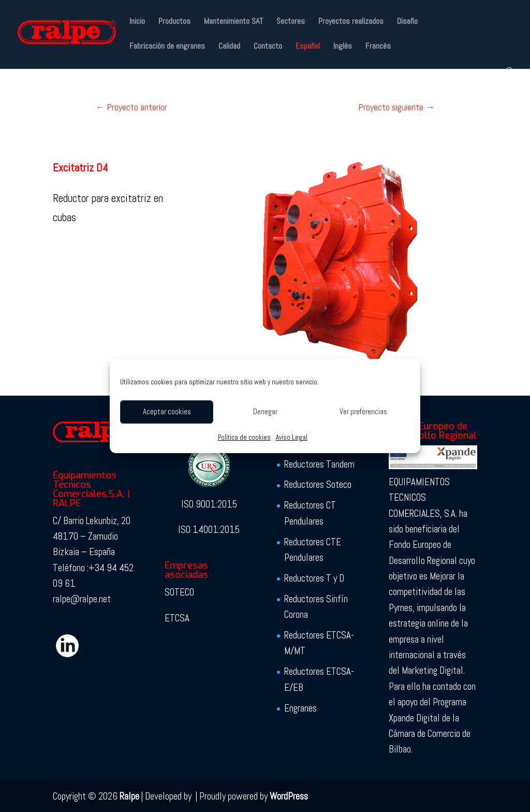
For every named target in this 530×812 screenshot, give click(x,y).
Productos (174, 22)
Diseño (407, 22)
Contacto (268, 47)
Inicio (137, 22)
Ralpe (129, 796)
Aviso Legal (292, 437)
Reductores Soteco (318, 484)
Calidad (229, 47)
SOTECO (179, 592)
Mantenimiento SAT (233, 22)
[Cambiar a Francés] (378, 55)
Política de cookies (244, 437)
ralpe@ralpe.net (82, 599)
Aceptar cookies (167, 411)
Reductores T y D (314, 578)
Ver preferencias (363, 411)
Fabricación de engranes (167, 47)
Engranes (300, 708)
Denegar (265, 411)
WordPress (289, 796)
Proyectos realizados (351, 22)
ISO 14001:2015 (209, 530)
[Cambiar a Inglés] (343, 55)
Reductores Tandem (319, 464)
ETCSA (177, 618)
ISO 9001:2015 (209, 504)
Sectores (291, 22)
